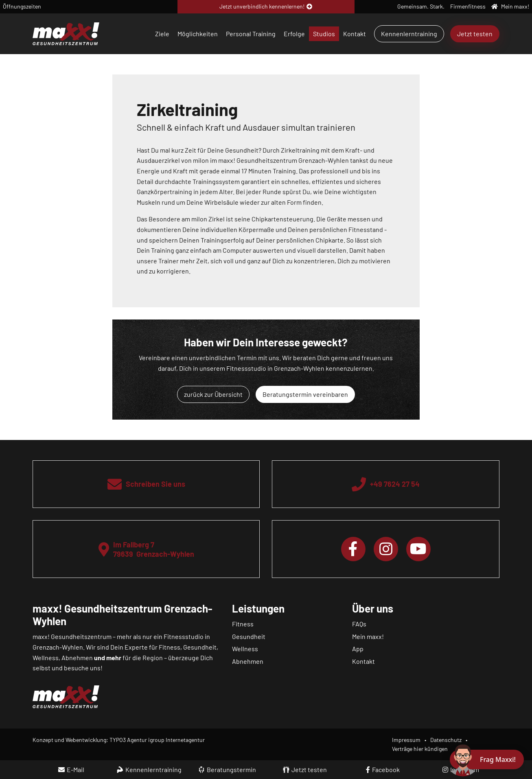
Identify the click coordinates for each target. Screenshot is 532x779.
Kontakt (355, 34)
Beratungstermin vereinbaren (305, 394)
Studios (324, 34)
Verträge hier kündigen (420, 749)
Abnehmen (248, 661)
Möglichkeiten (198, 34)
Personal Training (251, 34)
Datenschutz (446, 740)
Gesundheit (249, 636)
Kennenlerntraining (409, 34)
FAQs (359, 624)
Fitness (243, 624)
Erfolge (294, 34)
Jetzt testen (475, 34)
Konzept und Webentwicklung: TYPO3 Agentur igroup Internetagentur (119, 740)
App (358, 649)
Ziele (162, 34)
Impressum (406, 740)
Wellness (245, 649)
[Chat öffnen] (487, 759)
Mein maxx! (368, 636)
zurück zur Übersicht (213, 394)
